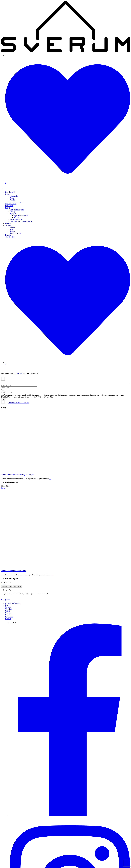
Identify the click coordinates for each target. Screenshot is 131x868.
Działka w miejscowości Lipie (14, 571)
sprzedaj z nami (7, 587)
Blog (11, 229)
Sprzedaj (7, 600)
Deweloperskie (10, 192)
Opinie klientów (15, 233)
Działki (12, 200)
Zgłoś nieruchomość (21, 216)
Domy (12, 198)
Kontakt (8, 235)
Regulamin (9, 617)
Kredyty (12, 212)
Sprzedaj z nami (11, 204)
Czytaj (3, 488)
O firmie (13, 227)
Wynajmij (9, 609)
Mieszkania (14, 196)
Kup (2, 600)
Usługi (8, 208)
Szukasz (17, 217)
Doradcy (8, 223)
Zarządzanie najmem (17, 210)
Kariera (12, 231)
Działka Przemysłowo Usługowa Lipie (17, 475)
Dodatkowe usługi (16, 219)
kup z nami (17, 587)
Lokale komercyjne (16, 202)
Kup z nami (9, 206)
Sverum (8, 225)
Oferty (7, 194)
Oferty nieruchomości (13, 603)
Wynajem (13, 214)
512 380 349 (10, 237)
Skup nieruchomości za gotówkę (21, 221)
